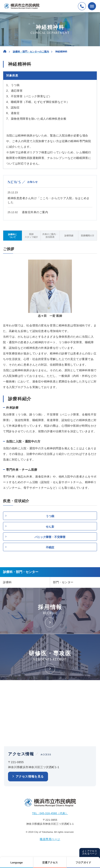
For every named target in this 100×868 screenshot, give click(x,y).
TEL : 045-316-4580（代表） (50, 813)
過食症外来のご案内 (35, 212)
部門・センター (63, 582)
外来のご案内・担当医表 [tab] (50, 236)
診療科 (7, 582)
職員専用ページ (50, 839)
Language (17, 862)
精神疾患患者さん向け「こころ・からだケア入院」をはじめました (49, 200)
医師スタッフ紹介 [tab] (31, 236)
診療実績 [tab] (69, 236)
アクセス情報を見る (30, 776)
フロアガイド (83, 862)
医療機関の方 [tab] (88, 236)
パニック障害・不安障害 (50, 537)
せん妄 (50, 527)
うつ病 (50, 516)
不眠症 (50, 547)
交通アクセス (50, 862)
